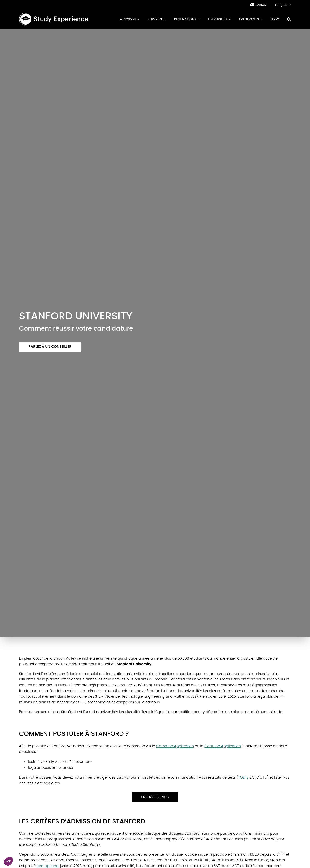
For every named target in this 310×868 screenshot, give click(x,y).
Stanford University (134, 664)
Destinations (187, 19)
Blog (275, 19)
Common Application (175, 746)
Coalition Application (223, 746)
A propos (130, 19)
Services (157, 19)
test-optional (48, 866)
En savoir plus (155, 797)
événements (251, 19)
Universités (220, 19)
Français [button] (282, 5)
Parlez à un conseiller (50, 347)
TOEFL (243, 778)
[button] (8, 861)
